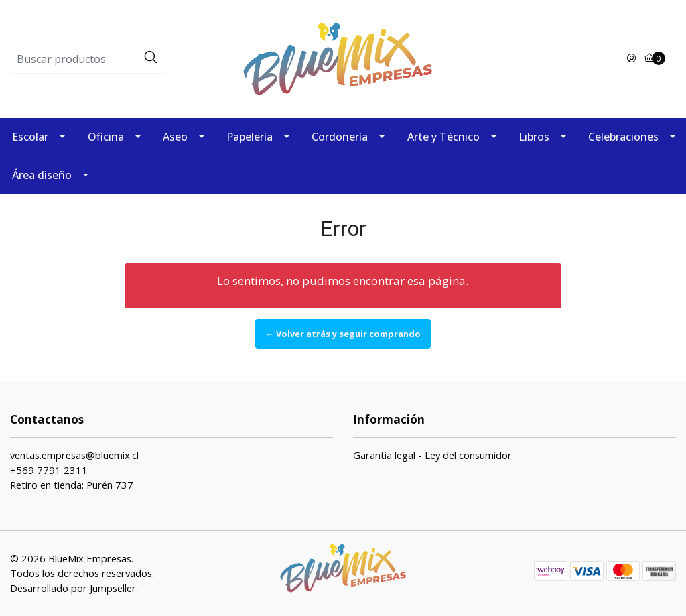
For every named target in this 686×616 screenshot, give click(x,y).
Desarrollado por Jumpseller (73, 588)
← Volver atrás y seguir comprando (343, 334)
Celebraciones (623, 137)
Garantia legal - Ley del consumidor (432, 455)
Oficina (106, 137)
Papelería (250, 137)
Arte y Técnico (443, 137)
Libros (534, 137)
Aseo (175, 137)
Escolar (30, 137)
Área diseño (42, 175)
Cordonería (340, 137)
